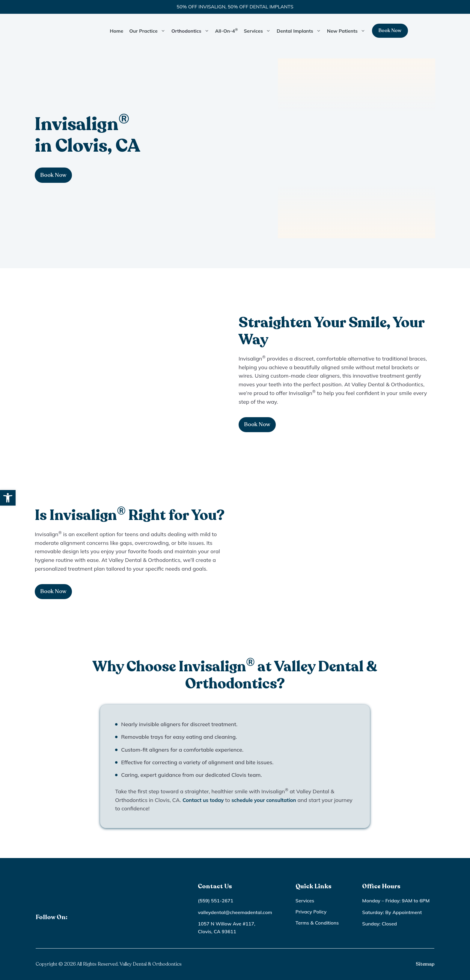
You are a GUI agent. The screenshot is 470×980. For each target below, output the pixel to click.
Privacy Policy (311, 912)
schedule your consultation (268, 800)
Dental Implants (300, 31)
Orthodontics (192, 31)
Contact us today (204, 800)
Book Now (390, 31)
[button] (8, 498)
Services (259, 31)
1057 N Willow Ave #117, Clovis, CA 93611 (226, 928)
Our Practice (149, 31)
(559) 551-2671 (216, 901)
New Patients (348, 31)
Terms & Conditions (317, 923)
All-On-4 (227, 31)
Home (116, 31)
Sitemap (425, 964)
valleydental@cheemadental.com (235, 912)
